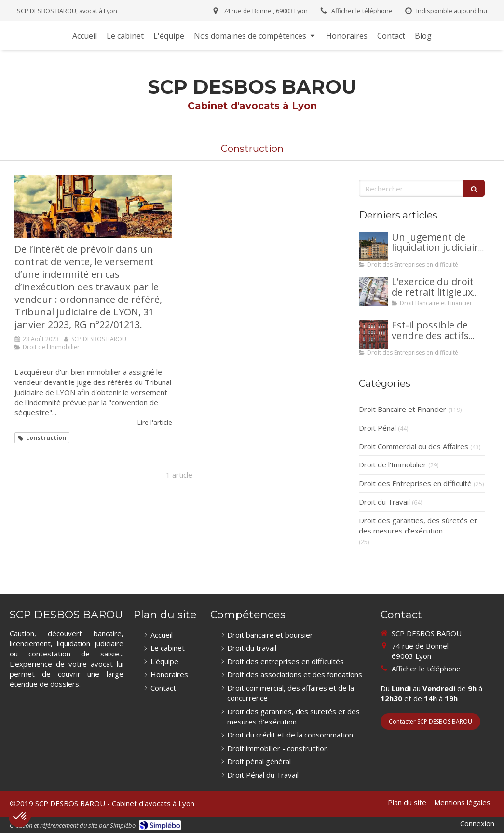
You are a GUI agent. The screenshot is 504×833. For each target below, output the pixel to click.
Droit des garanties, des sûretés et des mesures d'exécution (418, 526)
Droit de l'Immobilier (393, 464)
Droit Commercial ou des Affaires (414, 446)
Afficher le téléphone (362, 11)
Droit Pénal (377, 428)
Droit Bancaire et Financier (402, 409)
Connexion (477, 823)
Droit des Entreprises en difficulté (415, 483)
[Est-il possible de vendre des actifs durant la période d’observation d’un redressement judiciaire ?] (373, 335)
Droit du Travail (384, 502)
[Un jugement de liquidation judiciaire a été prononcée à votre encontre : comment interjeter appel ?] (373, 247)
